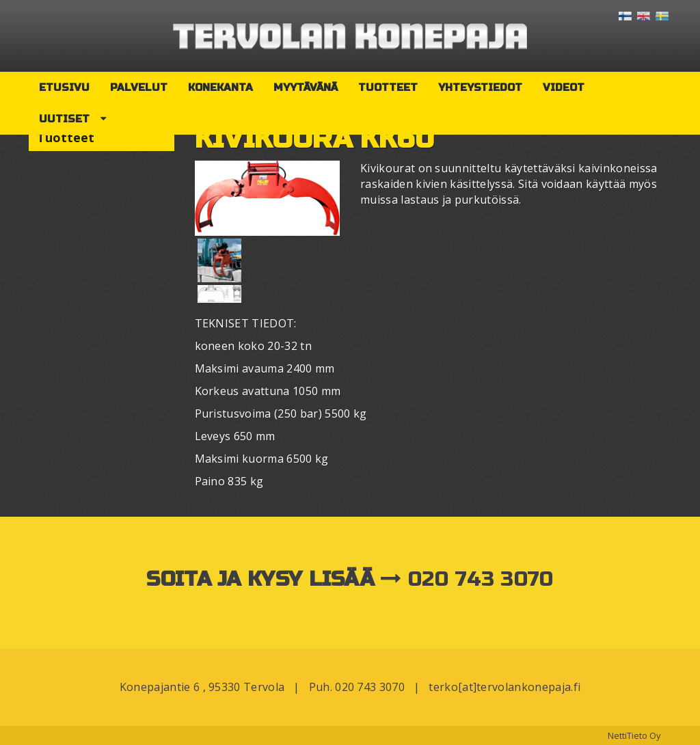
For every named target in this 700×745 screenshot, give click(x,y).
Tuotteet (388, 87)
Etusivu (64, 87)
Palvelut (139, 87)
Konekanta (220, 87)
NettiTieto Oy (634, 735)
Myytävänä (306, 87)
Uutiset (64, 119)
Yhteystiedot (480, 87)
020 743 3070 (481, 579)
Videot (564, 87)
